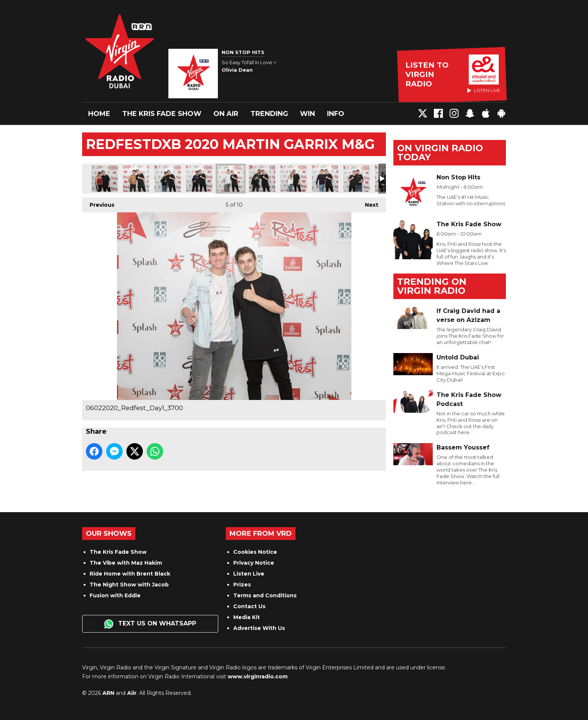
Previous (98, 203)
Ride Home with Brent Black (130, 574)
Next (368, 203)
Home (99, 114)
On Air (226, 114)
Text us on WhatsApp (150, 624)
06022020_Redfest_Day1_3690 (136, 179)
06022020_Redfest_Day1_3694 (199, 179)
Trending (269, 114)
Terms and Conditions (265, 595)
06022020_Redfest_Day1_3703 (262, 179)
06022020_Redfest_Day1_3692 (168, 179)
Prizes (242, 585)
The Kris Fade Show (162, 114)
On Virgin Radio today (440, 153)
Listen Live (249, 574)
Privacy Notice (254, 563)
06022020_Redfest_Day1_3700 (231, 179)
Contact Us (249, 606)
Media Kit (247, 617)
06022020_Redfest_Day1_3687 (105, 179)
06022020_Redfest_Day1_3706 (294, 179)
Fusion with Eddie (115, 595)
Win (307, 114)
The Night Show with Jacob (129, 585)
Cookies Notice (255, 552)
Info (336, 114)
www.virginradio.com (258, 676)
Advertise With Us (259, 628)
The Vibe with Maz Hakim (126, 563)
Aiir (132, 693)
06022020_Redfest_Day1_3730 (357, 179)
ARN (108, 693)
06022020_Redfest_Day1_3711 (325, 179)
